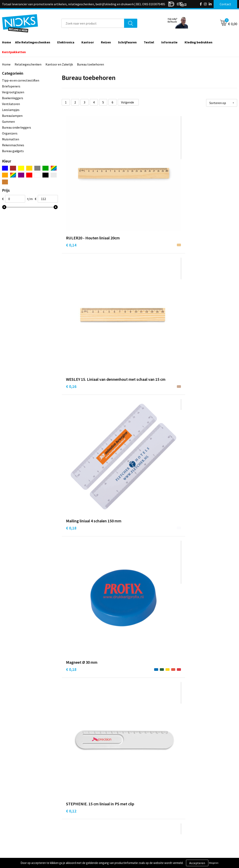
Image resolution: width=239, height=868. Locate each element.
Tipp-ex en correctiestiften (21, 80)
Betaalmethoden (136, 819)
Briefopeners (11, 86)
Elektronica (66, 42)
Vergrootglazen (13, 92)
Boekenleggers (13, 98)
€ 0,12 (130, 272)
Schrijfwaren (127, 42)
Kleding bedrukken (198, 42)
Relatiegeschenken (28, 64)
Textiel (149, 42)
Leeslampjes (11, 110)
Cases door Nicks (78, 819)
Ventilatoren (11, 104)
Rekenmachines (13, 145)
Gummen (8, 122)
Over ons (72, 807)
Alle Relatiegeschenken (33, 42)
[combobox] (93, 23)
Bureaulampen (12, 116)
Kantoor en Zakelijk (59, 64)
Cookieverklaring (195, 813)
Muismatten (11, 139)
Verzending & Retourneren (143, 813)
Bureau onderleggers (17, 127)
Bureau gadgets (13, 151)
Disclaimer (190, 825)
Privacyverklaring (195, 819)
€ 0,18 (188, 185)
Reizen (106, 42)
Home (6, 64)
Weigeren (214, 863)
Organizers (10, 133)
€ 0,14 (71, 185)
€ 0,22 (188, 266)
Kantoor (88, 42)
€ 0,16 (130, 191)
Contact (130, 807)
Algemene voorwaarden (199, 807)
